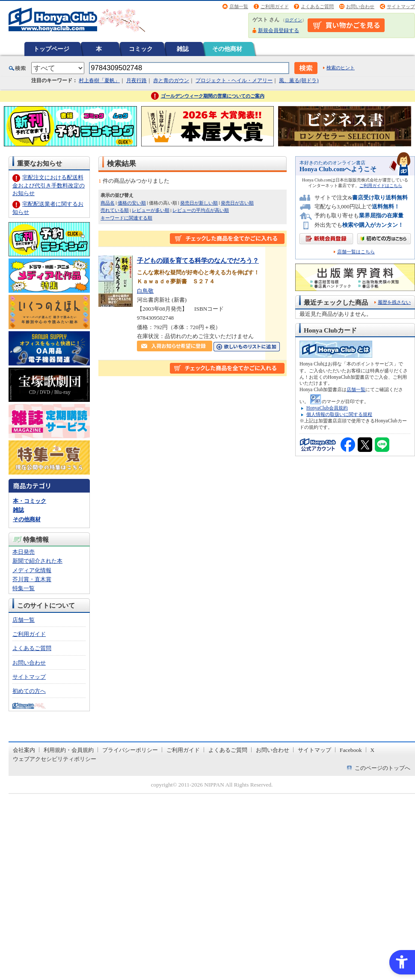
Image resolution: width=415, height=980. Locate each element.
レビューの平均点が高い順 (201, 210)
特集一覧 (24, 588)
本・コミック (30, 501)
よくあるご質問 (317, 6)
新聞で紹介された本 (37, 561)
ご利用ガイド (275, 6)
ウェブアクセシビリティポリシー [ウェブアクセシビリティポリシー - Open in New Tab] (55, 759)
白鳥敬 (145, 291)
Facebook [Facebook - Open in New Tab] (351, 750)
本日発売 (24, 552)
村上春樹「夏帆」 (99, 80)
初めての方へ (29, 691)
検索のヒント (341, 68)
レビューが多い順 (151, 210)
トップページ (51, 49)
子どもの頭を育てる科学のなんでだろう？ (198, 260)
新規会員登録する (279, 30)
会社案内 (24, 750)
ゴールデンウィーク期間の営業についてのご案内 (213, 96)
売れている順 (115, 210)
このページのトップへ (382, 768)
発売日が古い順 (237, 203)
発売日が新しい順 (199, 203)
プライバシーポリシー (130, 750)
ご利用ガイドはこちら (381, 186)
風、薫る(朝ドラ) (299, 80)
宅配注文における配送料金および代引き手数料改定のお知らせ (49, 185)
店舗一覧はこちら (356, 252)
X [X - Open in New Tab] (373, 750)
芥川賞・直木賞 (32, 579)
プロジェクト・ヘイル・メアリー (234, 80)
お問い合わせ (360, 6)
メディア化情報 (32, 570)
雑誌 (183, 49)
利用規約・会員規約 (69, 750)
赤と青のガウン (171, 80)
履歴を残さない (394, 302)
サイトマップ (401, 6)
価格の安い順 (132, 203)
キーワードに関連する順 (126, 218)
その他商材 (227, 49)
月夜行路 (136, 80)
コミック (141, 49)
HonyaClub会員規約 (327, 408)
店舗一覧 (239, 6)
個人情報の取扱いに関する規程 (339, 414)
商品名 (108, 203)
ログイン (293, 20)
